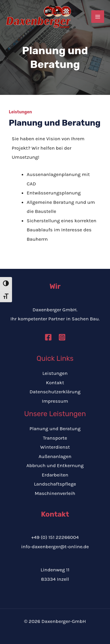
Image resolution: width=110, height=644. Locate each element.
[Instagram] (62, 337)
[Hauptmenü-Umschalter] (98, 17)
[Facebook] (48, 337)
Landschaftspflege (55, 484)
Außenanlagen (55, 456)
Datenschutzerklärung (55, 392)
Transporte (55, 438)
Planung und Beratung (55, 428)
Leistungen (55, 373)
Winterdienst (55, 447)
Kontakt (55, 382)
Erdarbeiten (55, 475)
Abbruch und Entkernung (55, 465)
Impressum (55, 401)
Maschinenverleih (55, 493)
